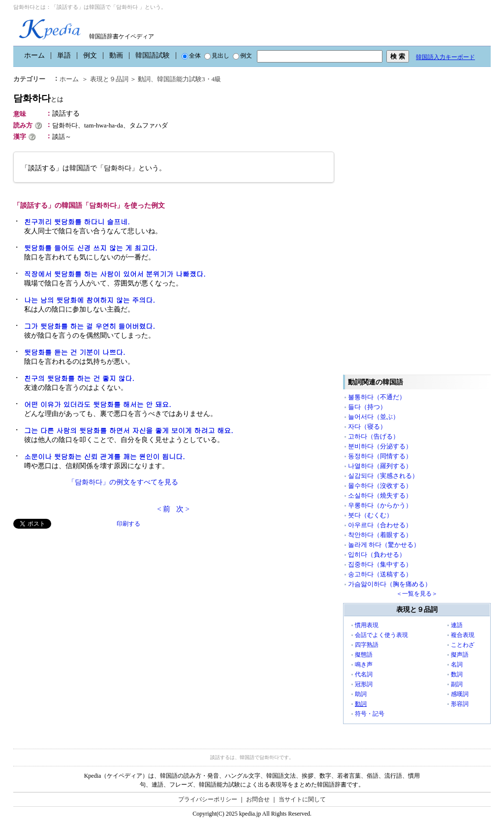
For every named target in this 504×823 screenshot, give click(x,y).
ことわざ (463, 645)
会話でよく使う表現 (381, 635)
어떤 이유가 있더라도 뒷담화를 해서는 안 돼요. (98, 404)
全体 (191, 56)
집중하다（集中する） (380, 564)
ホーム (34, 55)
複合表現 (463, 635)
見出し (217, 56)
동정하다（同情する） (380, 456)
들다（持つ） (367, 407)
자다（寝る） (367, 427)
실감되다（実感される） (383, 476)
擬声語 (460, 655)
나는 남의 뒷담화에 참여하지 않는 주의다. (90, 300)
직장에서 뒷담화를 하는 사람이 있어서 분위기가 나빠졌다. (115, 274)
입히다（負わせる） (377, 554)
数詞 (457, 674)
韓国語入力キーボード (445, 57)
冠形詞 (364, 684)
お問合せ (258, 799)
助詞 (361, 694)
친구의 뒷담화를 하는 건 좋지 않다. (79, 378)
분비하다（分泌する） (380, 446)
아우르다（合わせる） (380, 525)
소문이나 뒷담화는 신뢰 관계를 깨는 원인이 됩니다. (105, 456)
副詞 (457, 684)
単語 (64, 55)
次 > (183, 509)
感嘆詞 (460, 694)
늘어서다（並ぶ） (374, 417)
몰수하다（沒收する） (380, 486)
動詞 (144, 79)
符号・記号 (370, 714)
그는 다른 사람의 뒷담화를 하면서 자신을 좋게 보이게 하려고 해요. (129, 430)
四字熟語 (367, 645)
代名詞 (364, 674)
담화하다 (38, 98)
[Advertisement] (87, 598)
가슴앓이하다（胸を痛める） (390, 584)
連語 (457, 625)
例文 (90, 55)
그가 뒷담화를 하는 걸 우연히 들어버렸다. (90, 326)
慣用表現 (367, 625)
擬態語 (364, 655)
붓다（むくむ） (370, 515)
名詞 (457, 665)
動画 (116, 55)
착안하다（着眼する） (380, 535)
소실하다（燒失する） (380, 495)
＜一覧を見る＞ (417, 594)
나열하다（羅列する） (380, 466)
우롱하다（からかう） (380, 505)
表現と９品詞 (109, 79)
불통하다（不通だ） (377, 397)
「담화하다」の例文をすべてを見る (123, 482)
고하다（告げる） (374, 436)
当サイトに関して (302, 799)
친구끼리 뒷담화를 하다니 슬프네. (77, 222)
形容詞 (460, 704)
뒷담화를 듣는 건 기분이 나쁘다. (75, 352)
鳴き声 (364, 665)
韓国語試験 (153, 55)
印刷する (128, 524)
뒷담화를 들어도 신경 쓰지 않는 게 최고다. (91, 248)
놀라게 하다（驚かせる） (384, 545)
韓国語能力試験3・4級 (189, 79)
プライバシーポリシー (208, 799)
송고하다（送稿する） (380, 574)
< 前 (164, 509)
